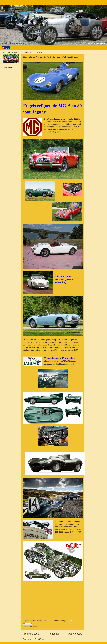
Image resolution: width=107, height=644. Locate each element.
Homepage (54, 634)
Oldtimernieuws (35, 627)
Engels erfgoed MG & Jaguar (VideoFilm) (50, 57)
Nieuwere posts (31, 634)
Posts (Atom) (39, 639)
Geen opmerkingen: (60, 621)
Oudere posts (75, 634)
